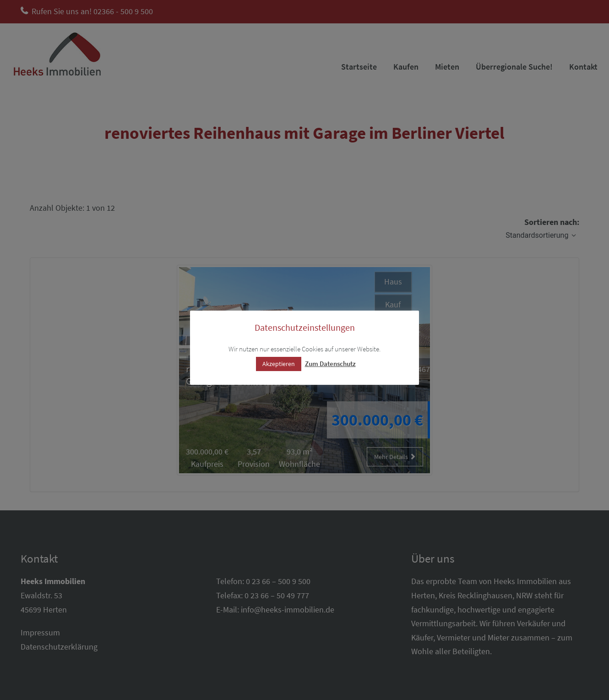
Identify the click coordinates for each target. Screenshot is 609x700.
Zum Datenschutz (330, 364)
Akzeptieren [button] (279, 364)
